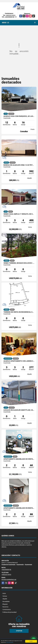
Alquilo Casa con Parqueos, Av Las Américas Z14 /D (19, 116)
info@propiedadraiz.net (9, 579)
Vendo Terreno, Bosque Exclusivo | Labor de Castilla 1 (19, 263)
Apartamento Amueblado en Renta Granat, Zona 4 (19, 508)
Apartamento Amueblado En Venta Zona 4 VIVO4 (19, 459)
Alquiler (5, 599)
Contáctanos (7, 610)
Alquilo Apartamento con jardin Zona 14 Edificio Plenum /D (19, 361)
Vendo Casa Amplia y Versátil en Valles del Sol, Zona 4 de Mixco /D (19, 214)
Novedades (6, 601)
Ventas (5, 596)
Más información (10, 642)
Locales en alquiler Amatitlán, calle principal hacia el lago (19, 410)
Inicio (4, 593)
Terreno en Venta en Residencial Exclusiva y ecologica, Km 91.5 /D (19, 312)
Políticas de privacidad (9, 612)
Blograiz (5, 604)
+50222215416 (11, 15)
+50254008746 (10, 17)
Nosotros (5, 607)
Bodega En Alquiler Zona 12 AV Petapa (19, 165)
